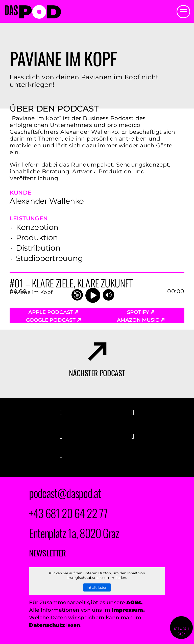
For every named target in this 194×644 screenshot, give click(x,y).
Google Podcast (53, 320)
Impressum (127, 610)
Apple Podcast (53, 312)
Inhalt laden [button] (97, 587)
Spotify (141, 312)
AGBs (134, 602)
